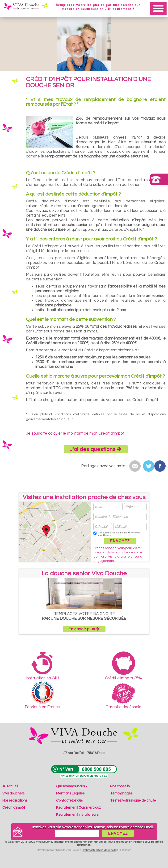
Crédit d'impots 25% (123, 666)
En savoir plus (84, 629)
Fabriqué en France (42, 695)
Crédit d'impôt (14, 808)
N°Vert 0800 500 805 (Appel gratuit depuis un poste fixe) (84, 772)
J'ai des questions (96, 449)
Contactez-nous (69, 800)
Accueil (10, 786)
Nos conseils (120, 786)
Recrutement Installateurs (77, 815)
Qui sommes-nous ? (72, 786)
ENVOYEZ (120, 541)
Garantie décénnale (123, 696)
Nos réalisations (15, 800)
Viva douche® (13, 793)
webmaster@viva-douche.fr (99, 850)
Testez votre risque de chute (133, 800)
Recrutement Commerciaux (78, 808)
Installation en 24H (42, 666)
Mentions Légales (70, 793)
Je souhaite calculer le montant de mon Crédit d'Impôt (75, 433)
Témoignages (121, 793)
